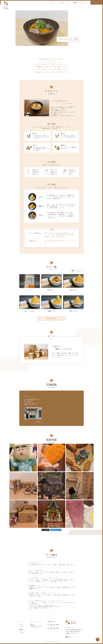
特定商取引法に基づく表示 (36, 626)
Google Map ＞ (38, 422)
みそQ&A (21, 633)
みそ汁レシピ (83, 3)
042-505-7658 (53, 625)
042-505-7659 (53, 628)
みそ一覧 (61, 3)
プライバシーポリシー (35, 628)
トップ (45, 3)
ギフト (68, 3)
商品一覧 (32, 624)
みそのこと (53, 3)
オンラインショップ (96, 3)
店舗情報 (75, 3)
